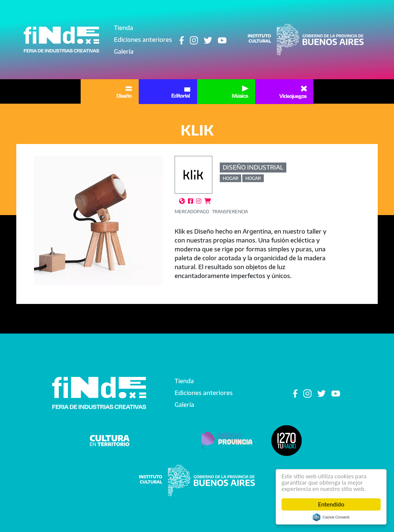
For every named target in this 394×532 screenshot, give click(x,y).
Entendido (331, 504)
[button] (99, 220)
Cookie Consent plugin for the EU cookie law (331, 517)
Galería (124, 51)
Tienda (124, 28)
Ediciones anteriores (143, 40)
